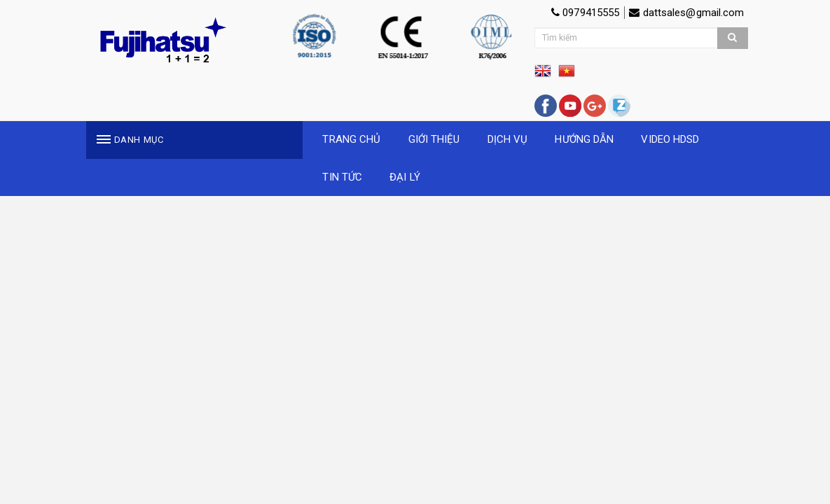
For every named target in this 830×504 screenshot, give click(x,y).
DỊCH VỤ (508, 139)
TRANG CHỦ (351, 139)
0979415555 (585, 13)
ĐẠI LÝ (405, 177)
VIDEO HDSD (670, 139)
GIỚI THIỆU (434, 139)
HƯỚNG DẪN (584, 139)
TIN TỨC (342, 177)
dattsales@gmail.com (686, 13)
